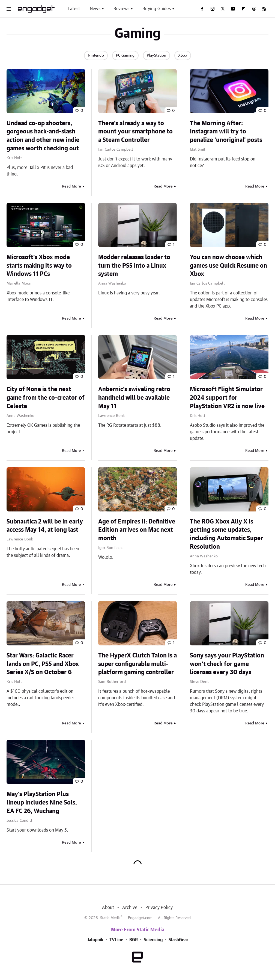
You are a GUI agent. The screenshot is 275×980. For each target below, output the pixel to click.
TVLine (116, 940)
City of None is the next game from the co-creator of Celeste (46, 398)
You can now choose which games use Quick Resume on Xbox (228, 266)
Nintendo (96, 55)
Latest (74, 9)
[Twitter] (223, 9)
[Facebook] (202, 9)
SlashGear (178, 940)
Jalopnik (95, 940)
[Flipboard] (244, 9)
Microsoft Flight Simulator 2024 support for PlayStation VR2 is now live (227, 398)
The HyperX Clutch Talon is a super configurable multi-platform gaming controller (137, 664)
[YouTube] (233, 9)
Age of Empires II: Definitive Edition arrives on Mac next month (137, 530)
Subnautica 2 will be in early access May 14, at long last (45, 526)
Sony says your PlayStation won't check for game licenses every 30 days (227, 664)
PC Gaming (125, 55)
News (95, 9)
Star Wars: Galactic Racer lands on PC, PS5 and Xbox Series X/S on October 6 (43, 664)
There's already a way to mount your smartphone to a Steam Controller (135, 132)
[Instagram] (213, 9)
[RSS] (264, 9)
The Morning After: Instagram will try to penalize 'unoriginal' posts (226, 132)
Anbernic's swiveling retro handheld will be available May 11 (134, 398)
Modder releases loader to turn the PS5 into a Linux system (134, 266)
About (108, 908)
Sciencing (153, 940)
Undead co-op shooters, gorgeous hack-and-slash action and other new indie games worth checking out (43, 136)
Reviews (121, 9)
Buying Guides (157, 9)
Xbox (183, 55)
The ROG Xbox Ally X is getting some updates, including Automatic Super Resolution (226, 534)
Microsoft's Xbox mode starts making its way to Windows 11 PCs (39, 266)
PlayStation (156, 55)
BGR (134, 940)
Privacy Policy (159, 908)
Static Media (110, 918)
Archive (130, 908)
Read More (71, 186)
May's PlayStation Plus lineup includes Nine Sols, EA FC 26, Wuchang (42, 803)
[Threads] (254, 9)
